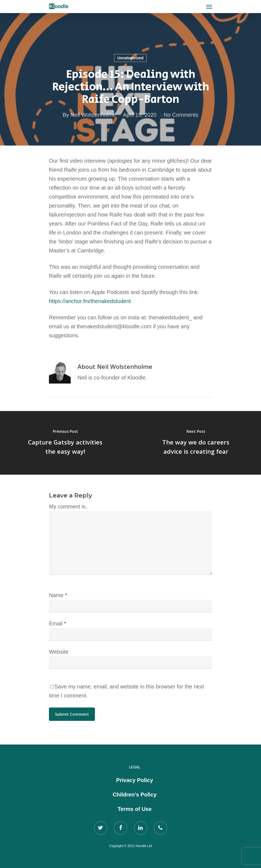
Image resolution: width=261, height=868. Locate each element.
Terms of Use (134, 809)
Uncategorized (130, 58)
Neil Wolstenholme (93, 115)
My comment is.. (69, 506)
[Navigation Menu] (209, 7)
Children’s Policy (135, 795)
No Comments (181, 115)
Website (59, 652)
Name (58, 595)
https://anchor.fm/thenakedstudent (91, 301)
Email (58, 623)
